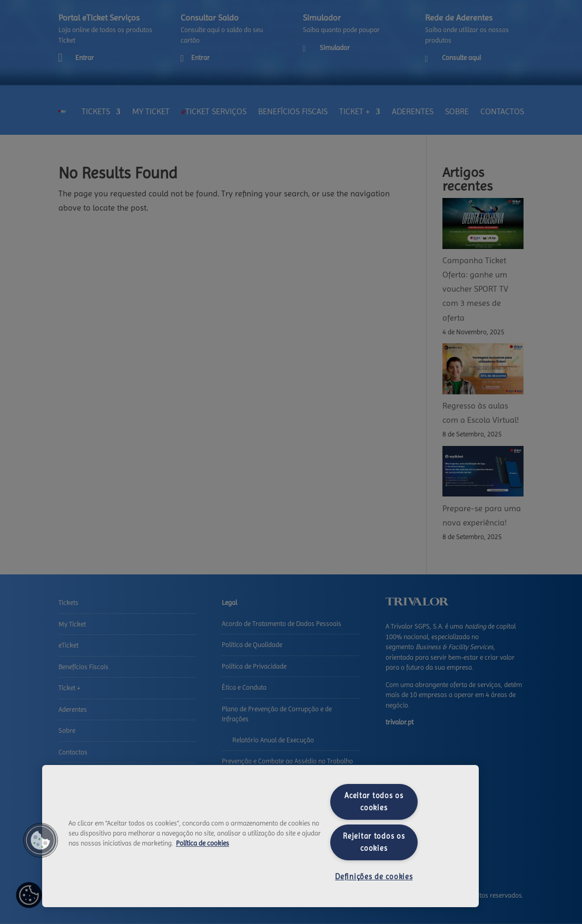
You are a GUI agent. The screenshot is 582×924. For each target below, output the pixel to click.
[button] (41, 840)
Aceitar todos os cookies (374, 802)
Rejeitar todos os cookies (374, 842)
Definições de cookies (374, 877)
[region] (260, 836)
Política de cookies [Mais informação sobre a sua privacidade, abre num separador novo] (203, 843)
